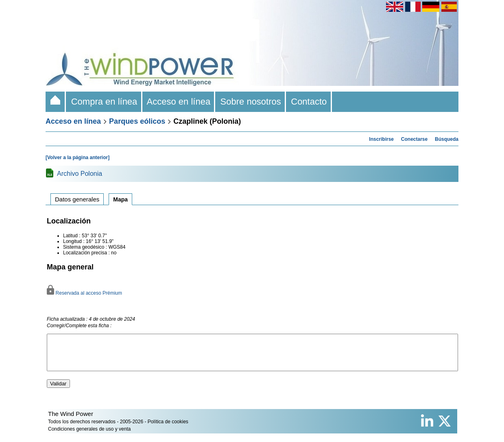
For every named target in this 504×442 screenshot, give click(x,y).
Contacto (309, 102)
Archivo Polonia (80, 174)
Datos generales (77, 199)
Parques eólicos (137, 121)
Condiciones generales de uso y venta (89, 436)
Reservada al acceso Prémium (84, 293)
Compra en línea (104, 102)
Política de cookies (168, 429)
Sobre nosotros (251, 102)
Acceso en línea (179, 102)
